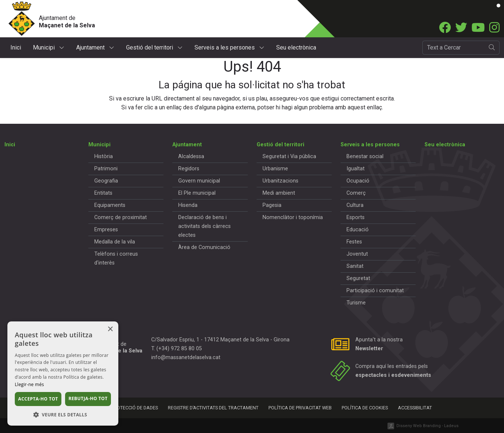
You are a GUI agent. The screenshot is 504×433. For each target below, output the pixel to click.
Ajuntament (95, 47)
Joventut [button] (357, 254)
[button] (63, 415)
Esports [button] (356, 217)
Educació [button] (358, 230)
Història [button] (104, 156)
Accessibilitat (415, 408)
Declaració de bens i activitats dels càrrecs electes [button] (204, 226)
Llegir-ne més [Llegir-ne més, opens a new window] (29, 384)
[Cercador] (454, 48)
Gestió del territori (154, 47)
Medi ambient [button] (279, 193)
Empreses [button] (106, 230)
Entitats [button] (103, 193)
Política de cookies (365, 408)
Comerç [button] (356, 193)
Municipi (49, 47)
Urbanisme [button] (275, 169)
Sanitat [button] (355, 266)
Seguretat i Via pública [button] (289, 156)
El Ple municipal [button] (197, 193)
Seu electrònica (296, 47)
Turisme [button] (356, 303)
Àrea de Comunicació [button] (204, 247)
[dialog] (63, 374)
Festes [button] (354, 242)
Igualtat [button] (356, 169)
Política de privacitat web (300, 408)
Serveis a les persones (229, 47)
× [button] (110, 329)
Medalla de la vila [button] (115, 242)
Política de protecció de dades (121, 408)
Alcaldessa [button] (191, 156)
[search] (492, 48)
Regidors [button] (189, 169)
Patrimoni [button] (106, 169)
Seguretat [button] (358, 278)
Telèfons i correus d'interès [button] (116, 258)
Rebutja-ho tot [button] (88, 398)
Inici (16, 47)
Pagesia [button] (272, 205)
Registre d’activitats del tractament (213, 408)
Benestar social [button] (365, 156)
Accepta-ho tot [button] (38, 399)
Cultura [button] (355, 205)
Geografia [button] (106, 181)
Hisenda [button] (188, 205)
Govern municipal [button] (199, 181)
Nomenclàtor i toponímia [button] (293, 217)
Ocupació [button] (358, 181)
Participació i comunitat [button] (375, 291)
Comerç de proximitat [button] (121, 217)
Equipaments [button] (110, 205)
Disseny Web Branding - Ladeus (427, 426)
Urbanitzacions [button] (280, 181)
